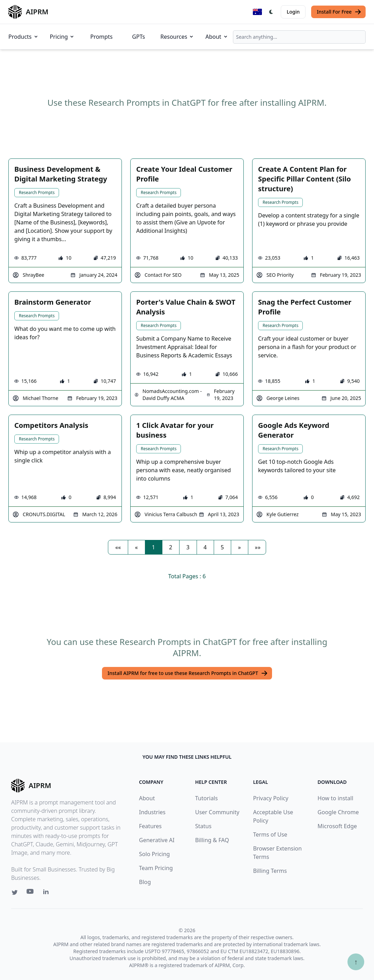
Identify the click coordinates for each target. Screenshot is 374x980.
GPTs (138, 37)
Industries (152, 812)
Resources (177, 37)
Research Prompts (37, 192)
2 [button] (171, 547)
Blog (145, 882)
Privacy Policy (271, 798)
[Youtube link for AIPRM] (31, 893)
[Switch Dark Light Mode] (271, 12)
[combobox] (299, 37)
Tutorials (207, 798)
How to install (335, 798)
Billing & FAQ (212, 840)
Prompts (101, 37)
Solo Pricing (154, 854)
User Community (217, 812)
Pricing (63, 37)
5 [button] (222, 547)
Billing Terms (270, 871)
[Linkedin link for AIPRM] (47, 893)
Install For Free (339, 12)
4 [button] (205, 547)
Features (150, 826)
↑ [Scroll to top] (356, 962)
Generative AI (157, 840)
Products (24, 37)
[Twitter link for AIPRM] (15, 892)
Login (293, 12)
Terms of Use (270, 834)
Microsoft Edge (337, 826)
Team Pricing (156, 868)
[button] (118, 547)
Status (203, 826)
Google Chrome (338, 812)
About (217, 37)
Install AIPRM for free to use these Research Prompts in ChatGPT (188, 673)
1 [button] (153, 547)
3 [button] (188, 547)
